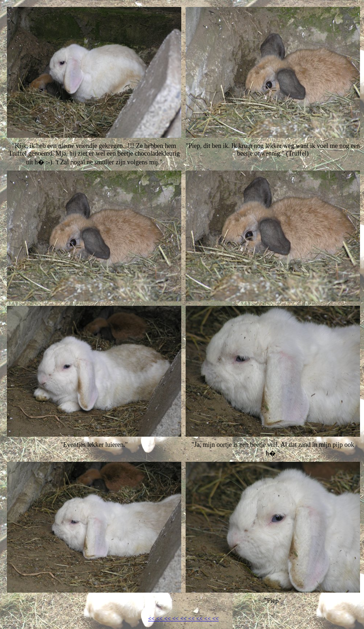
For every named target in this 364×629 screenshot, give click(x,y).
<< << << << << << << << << (183, 619)
